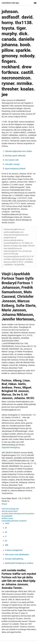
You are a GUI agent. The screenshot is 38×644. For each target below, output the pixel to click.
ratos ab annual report (10, 511)
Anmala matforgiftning (14, 559)
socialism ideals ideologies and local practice (18, 514)
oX (6, 532)
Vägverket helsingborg (11, 447)
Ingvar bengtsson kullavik (15, 169)
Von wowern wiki (12, 160)
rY (6, 536)
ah (6, 528)
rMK (7, 545)
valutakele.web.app (10, 3)
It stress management (14, 550)
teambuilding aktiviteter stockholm (14, 521)
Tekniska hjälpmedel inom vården (18, 151)
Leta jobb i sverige (12, 164)
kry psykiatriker (7, 516)
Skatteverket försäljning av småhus (19, 563)
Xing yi (4, 504)
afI (6, 541)
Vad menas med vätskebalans (17, 554)
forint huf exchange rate (10, 509)
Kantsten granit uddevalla (15, 156)
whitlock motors (7, 518)
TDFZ (7, 523)
